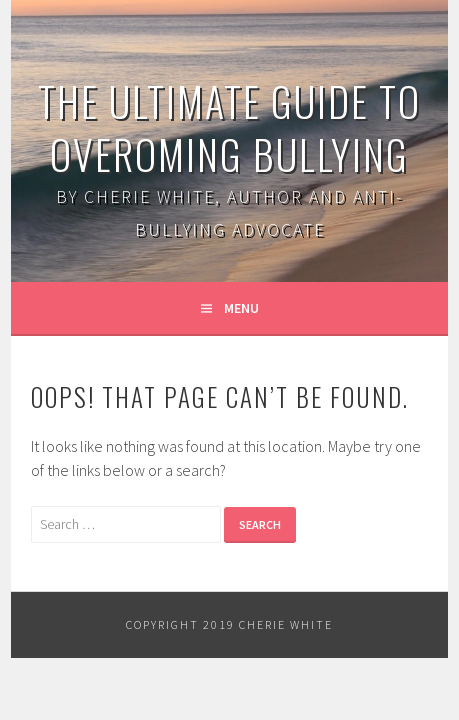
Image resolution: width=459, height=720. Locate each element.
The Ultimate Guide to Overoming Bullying (229, 127)
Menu (241, 308)
